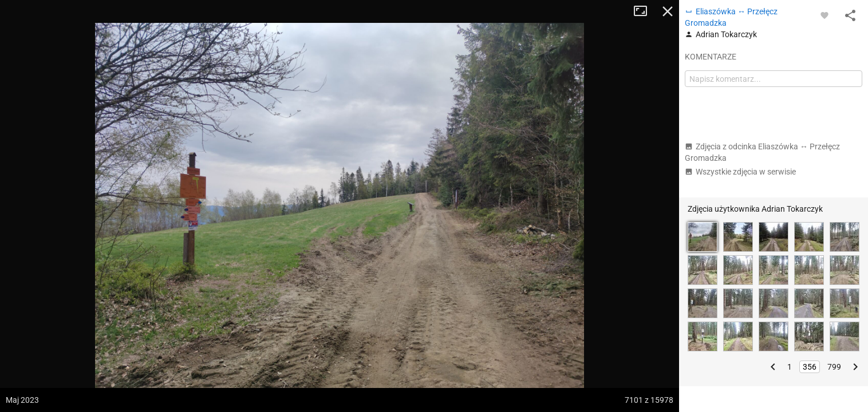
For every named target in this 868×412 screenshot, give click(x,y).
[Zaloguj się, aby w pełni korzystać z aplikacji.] (824, 15)
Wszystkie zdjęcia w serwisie (740, 172)
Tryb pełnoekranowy (645, 11)
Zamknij (668, 11)
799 (834, 367)
